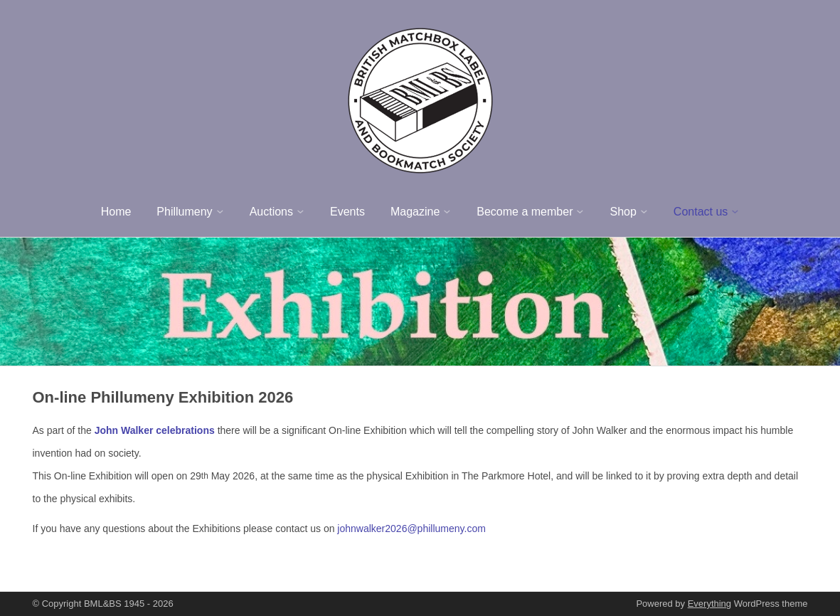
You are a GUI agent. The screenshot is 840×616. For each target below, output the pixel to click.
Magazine (415, 212)
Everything (709, 604)
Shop (623, 212)
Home (116, 212)
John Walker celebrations (155, 430)
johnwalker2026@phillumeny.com (411, 529)
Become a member (525, 212)
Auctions (271, 212)
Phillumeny (184, 212)
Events (347, 212)
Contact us (701, 212)
